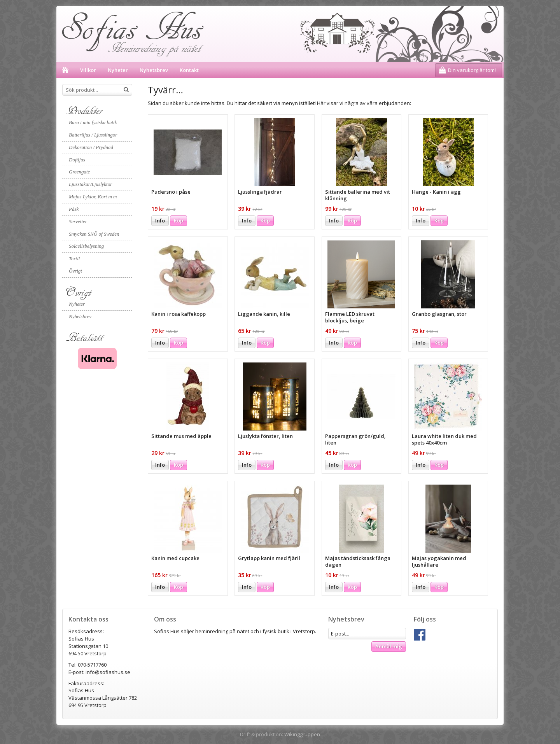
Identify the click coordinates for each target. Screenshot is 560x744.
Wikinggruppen (302, 734)
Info (160, 221)
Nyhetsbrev (154, 70)
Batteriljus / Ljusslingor (93, 135)
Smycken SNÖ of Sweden (94, 234)
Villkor (88, 70)
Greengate (79, 172)
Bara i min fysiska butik (93, 122)
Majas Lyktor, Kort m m (93, 197)
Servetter (78, 221)
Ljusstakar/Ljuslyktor (90, 184)
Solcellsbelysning (86, 246)
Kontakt (189, 70)
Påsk (74, 209)
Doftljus (77, 160)
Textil (74, 258)
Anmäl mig (389, 646)
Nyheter (118, 70)
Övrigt (75, 271)
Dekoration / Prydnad (91, 147)
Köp (178, 221)
